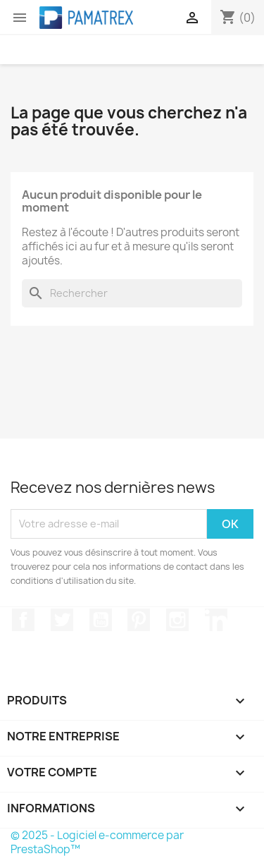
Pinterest (139, 620)
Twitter (62, 620)
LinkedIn (216, 620)
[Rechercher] (132, 293)
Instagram (177, 620)
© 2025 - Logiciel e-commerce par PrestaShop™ (97, 842)
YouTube (101, 620)
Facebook (23, 620)
